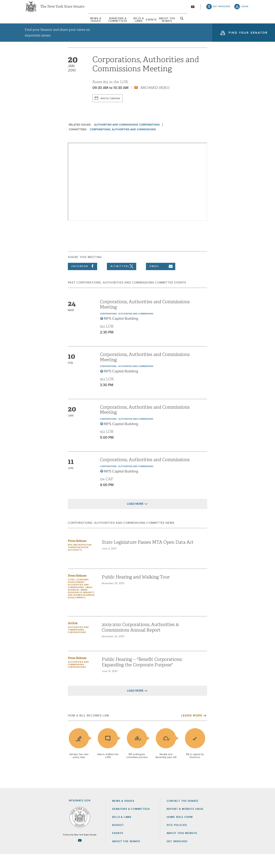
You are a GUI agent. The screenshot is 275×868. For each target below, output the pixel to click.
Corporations (149, 138)
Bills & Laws (136, 24)
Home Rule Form (180, 831)
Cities (71, 594)
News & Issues (36, 24)
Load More (135, 518)
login (245, 9)
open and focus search (245, 24)
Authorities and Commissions (116, 138)
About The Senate (214, 24)
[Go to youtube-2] (193, 9)
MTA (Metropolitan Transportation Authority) (80, 561)
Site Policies (177, 839)
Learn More (192, 729)
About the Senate (126, 855)
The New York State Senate (62, 9)
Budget (118, 839)
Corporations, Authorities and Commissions (123, 143)
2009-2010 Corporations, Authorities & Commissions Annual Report (140, 641)
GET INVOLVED (177, 855)
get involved (222, 9)
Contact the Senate (183, 815)
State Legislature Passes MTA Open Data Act (148, 556)
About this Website (182, 847)
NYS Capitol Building (121, 333)
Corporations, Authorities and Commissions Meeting (145, 318)
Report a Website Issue (185, 823)
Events (173, 24)
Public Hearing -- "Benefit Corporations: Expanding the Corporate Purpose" (142, 676)
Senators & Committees (87, 24)
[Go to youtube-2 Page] (80, 854)
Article (73, 637)
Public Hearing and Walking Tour (136, 591)
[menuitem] (36, 24)
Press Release (77, 555)
